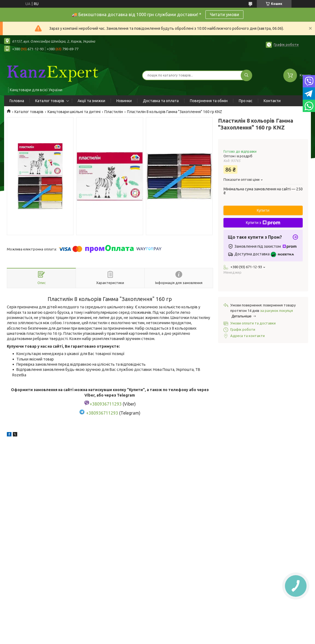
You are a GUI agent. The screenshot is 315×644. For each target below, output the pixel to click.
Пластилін (114, 112)
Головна (17, 101)
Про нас (246, 101)
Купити (263, 210)
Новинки (124, 101)
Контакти (272, 101)
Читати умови (224, 14)
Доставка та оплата (161, 101)
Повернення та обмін (209, 101)
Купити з (263, 223)
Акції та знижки (91, 101)
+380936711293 (102, 413)
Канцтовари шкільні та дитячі (74, 112)
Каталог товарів (50, 101)
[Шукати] (246, 75)
